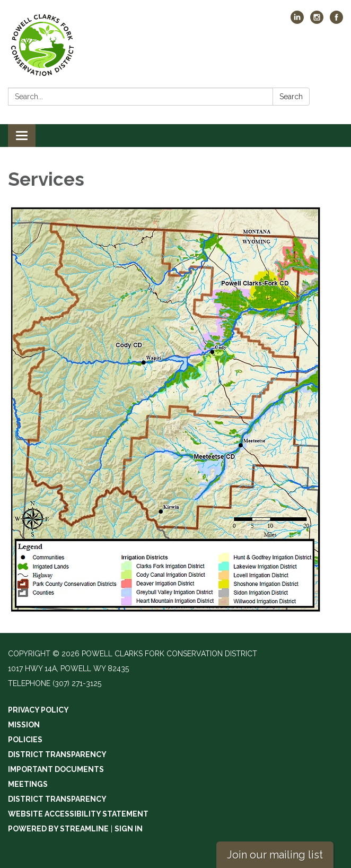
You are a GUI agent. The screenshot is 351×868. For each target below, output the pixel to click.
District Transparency (57, 754)
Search (291, 97)
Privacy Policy (38, 710)
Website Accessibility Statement (78, 814)
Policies (25, 740)
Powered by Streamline (58, 829)
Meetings (28, 784)
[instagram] (317, 21)
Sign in (129, 829)
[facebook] (336, 21)
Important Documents (56, 769)
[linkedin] (297, 21)
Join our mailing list (275, 855)
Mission (24, 725)
